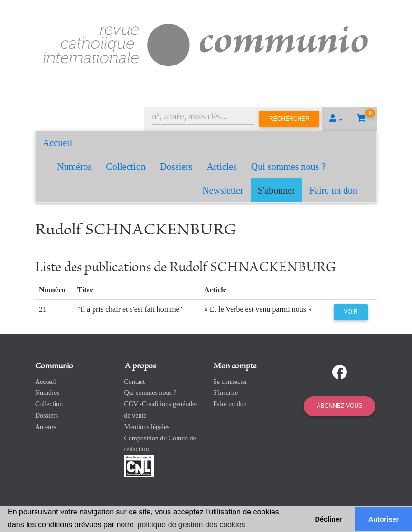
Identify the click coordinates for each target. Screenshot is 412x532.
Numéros (74, 167)
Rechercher (289, 119)
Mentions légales (147, 427)
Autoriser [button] (384, 519)
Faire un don (333, 190)
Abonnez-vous (339, 406)
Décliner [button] (329, 519)
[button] (336, 119)
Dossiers (176, 167)
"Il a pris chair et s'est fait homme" (130, 309)
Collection (126, 167)
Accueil (57, 143)
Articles (222, 167)
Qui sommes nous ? (288, 167)
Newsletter (223, 190)
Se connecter (230, 382)
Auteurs (46, 427)
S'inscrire (225, 393)
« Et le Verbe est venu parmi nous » (258, 309)
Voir (351, 312)
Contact (135, 382)
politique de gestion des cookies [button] (192, 525)
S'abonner (276, 190)
